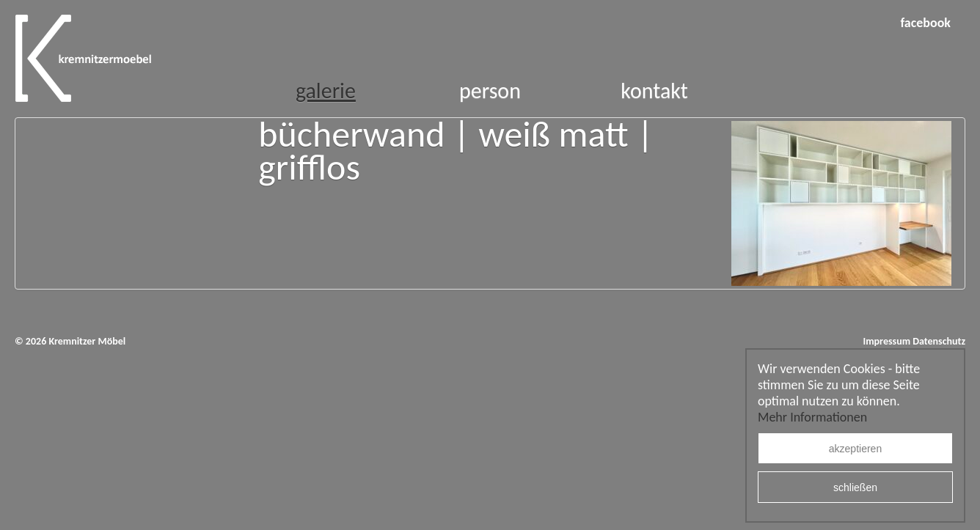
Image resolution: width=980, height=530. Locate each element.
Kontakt (654, 91)
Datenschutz (939, 341)
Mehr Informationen (812, 417)
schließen (855, 487)
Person (490, 91)
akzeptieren (855, 449)
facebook (925, 23)
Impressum (886, 341)
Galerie (326, 91)
